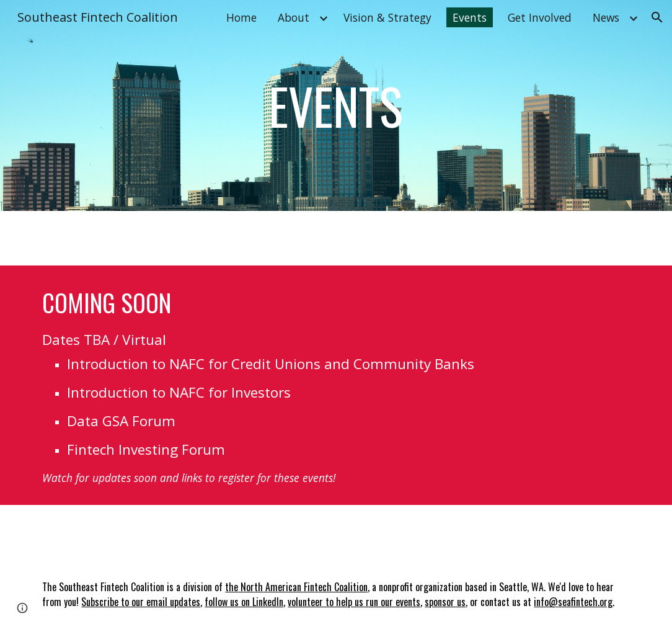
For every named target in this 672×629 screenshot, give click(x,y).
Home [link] (241, 17)
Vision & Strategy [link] (387, 17)
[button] (657, 17)
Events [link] (470, 17)
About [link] (294, 17)
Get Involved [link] (540, 17)
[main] (336, 105)
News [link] (606, 17)
